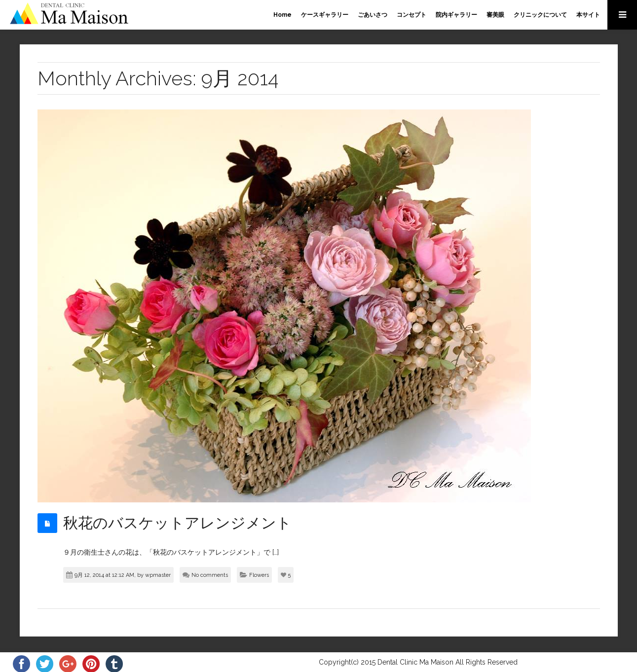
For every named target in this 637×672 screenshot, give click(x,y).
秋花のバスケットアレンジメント (177, 523)
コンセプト (412, 15)
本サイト (588, 15)
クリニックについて (540, 15)
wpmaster (158, 575)
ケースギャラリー (325, 15)
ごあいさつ (373, 15)
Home (282, 15)
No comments (210, 575)
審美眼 (495, 15)
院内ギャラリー (456, 15)
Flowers (259, 575)
